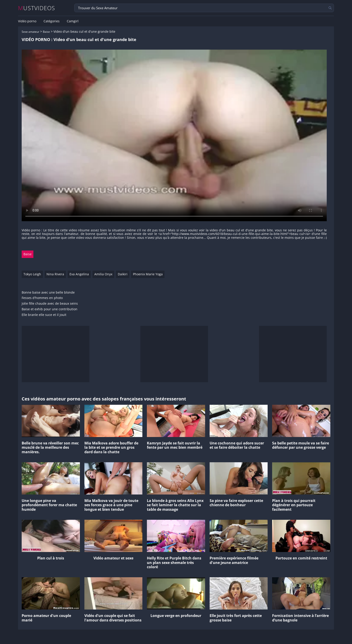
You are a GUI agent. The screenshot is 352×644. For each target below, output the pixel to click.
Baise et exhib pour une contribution (50, 309)
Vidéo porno (27, 21)
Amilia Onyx (103, 274)
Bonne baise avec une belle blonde (48, 293)
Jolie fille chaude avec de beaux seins (50, 304)
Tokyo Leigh (32, 274)
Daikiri (123, 274)
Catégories (52, 21)
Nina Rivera (55, 274)
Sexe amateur (30, 32)
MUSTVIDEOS (37, 8)
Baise (46, 32)
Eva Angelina (79, 274)
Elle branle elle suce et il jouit (44, 315)
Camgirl (73, 21)
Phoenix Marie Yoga (148, 274)
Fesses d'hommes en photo (42, 298)
